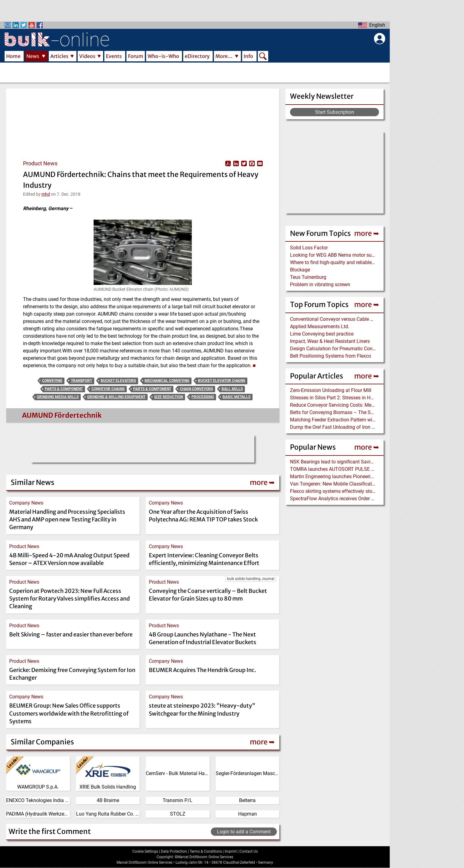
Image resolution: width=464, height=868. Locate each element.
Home (13, 56)
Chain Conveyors (196, 389)
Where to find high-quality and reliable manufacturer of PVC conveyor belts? (372, 262)
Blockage (300, 270)
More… (224, 56)
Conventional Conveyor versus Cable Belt (334, 319)
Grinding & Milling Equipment (116, 397)
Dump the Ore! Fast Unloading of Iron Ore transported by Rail (356, 427)
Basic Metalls (236, 397)
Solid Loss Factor (309, 248)
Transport (81, 381)
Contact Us (249, 851)
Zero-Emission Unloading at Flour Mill (331, 390)
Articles (59, 56)
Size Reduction (168, 397)
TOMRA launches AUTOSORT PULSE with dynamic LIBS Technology (364, 469)
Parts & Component (64, 389)
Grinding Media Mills (58, 397)
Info (248, 56)
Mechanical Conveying (167, 381)
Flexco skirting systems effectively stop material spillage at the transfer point (373, 491)
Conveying (52, 381)
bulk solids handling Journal (251, 579)
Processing (203, 397)
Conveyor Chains (108, 389)
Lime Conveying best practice (322, 334)
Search (263, 57)
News (33, 56)
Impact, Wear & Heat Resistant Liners (330, 341)
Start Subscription (335, 112)
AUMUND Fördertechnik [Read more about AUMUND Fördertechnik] (62, 415)
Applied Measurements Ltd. (320, 326)
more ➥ (367, 233)
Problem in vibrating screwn (320, 284)
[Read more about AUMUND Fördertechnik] (21, 417)
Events (114, 56)
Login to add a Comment (244, 832)
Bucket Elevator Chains (222, 381)
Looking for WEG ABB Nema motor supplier (337, 255)
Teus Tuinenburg (308, 277)
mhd (46, 194)
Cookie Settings (145, 851)
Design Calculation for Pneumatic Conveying (338, 349)
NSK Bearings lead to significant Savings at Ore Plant (348, 462)
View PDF (228, 163)
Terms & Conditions (206, 851)
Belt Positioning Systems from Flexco (331, 356)
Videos (87, 56)
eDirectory (197, 56)
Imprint (231, 851)
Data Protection (174, 851)
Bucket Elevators (118, 381)
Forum (136, 56)
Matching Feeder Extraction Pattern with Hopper (342, 420)
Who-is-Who (163, 56)
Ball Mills (232, 389)
